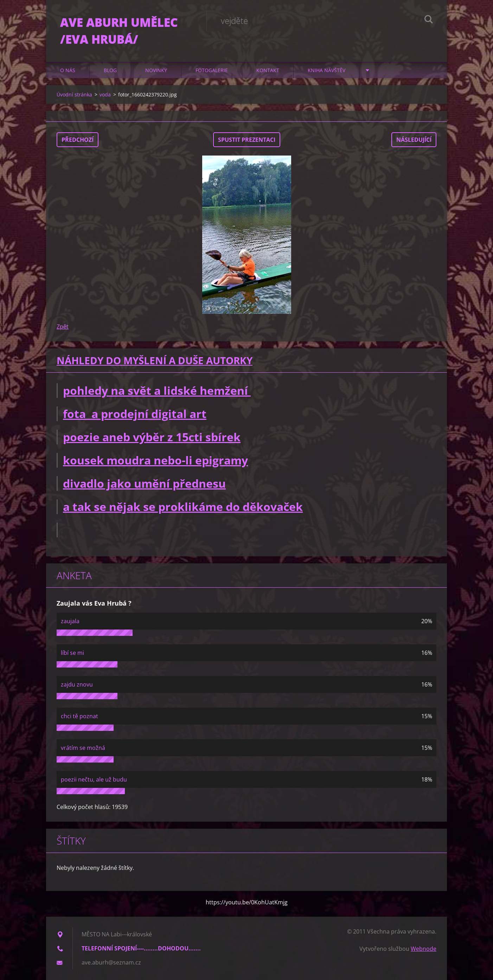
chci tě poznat (79, 716)
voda (105, 94)
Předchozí (78, 140)
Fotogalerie (212, 70)
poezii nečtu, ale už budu (94, 779)
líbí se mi (72, 653)
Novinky (156, 70)
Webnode (424, 949)
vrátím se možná (83, 748)
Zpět (63, 327)
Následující (414, 140)
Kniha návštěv (326, 70)
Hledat (429, 20)
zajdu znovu (77, 684)
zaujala (70, 621)
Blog (110, 70)
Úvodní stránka (74, 94)
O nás (68, 70)
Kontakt (268, 70)
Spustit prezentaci (247, 140)
